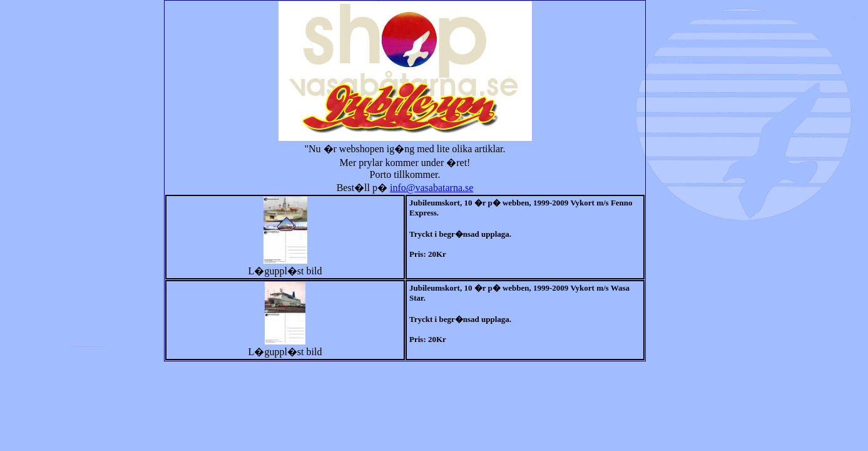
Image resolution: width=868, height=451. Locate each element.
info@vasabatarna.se (431, 188)
